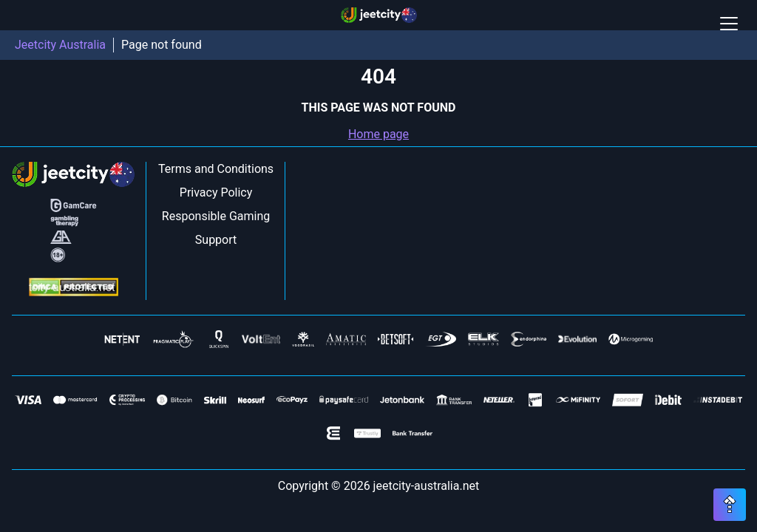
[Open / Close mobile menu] (729, 24)
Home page (378, 134)
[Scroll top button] (730, 505)
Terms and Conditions (216, 169)
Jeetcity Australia (60, 45)
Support (216, 240)
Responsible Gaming (216, 216)
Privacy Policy (216, 192)
